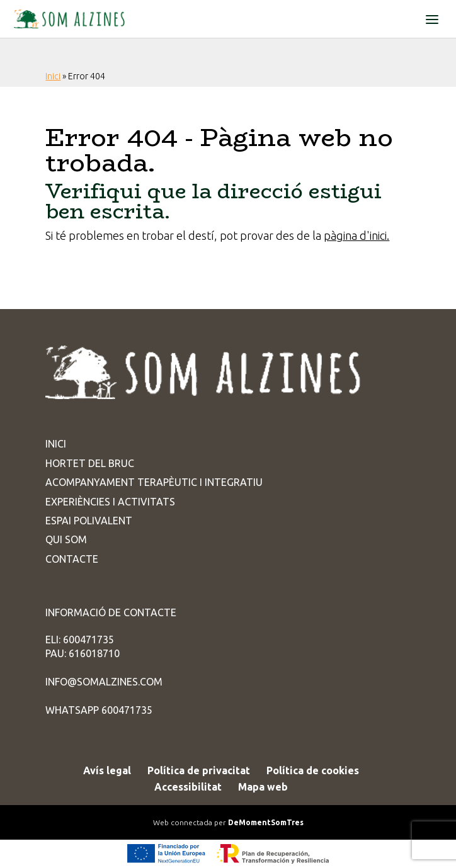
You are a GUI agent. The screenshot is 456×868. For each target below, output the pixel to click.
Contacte (72, 559)
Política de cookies (313, 770)
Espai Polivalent (89, 521)
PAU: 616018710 (83, 653)
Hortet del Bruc (90, 463)
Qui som (66, 539)
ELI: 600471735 (80, 640)
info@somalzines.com (104, 682)
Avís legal (107, 770)
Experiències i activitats (110, 502)
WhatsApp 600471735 (99, 710)
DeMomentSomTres (266, 822)
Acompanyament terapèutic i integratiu (154, 482)
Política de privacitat (199, 770)
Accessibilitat (188, 787)
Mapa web (263, 787)
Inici (53, 76)
